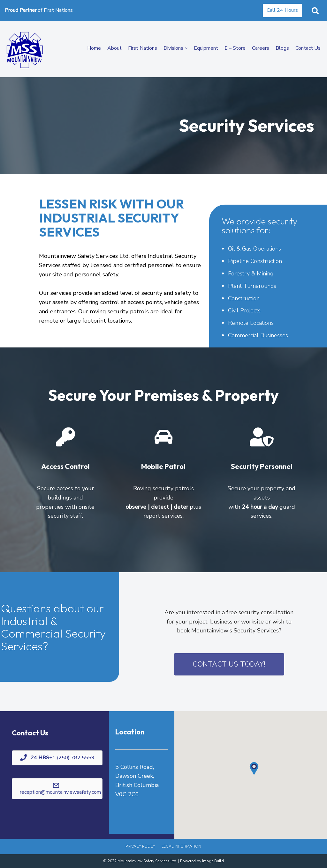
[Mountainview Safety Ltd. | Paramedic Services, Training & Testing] (25, 50)
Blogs (282, 48)
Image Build (213, 861)
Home (94, 48)
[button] (315, 11)
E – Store (235, 48)
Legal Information (181, 846)
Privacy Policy (140, 846)
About (114, 48)
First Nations (143, 48)
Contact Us (308, 48)
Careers (261, 48)
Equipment (206, 48)
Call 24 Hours (282, 10)
